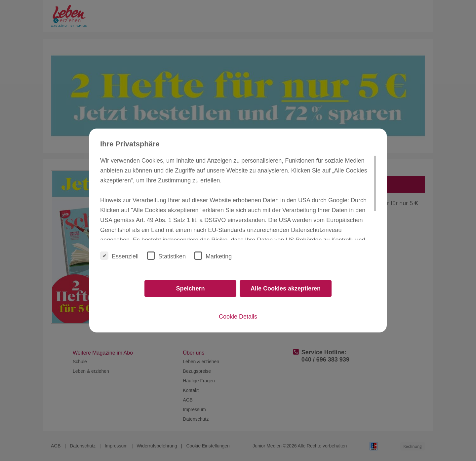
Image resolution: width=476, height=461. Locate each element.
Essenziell (119, 256)
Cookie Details (238, 317)
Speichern (190, 288)
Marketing (213, 256)
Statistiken (166, 256)
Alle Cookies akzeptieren (286, 288)
